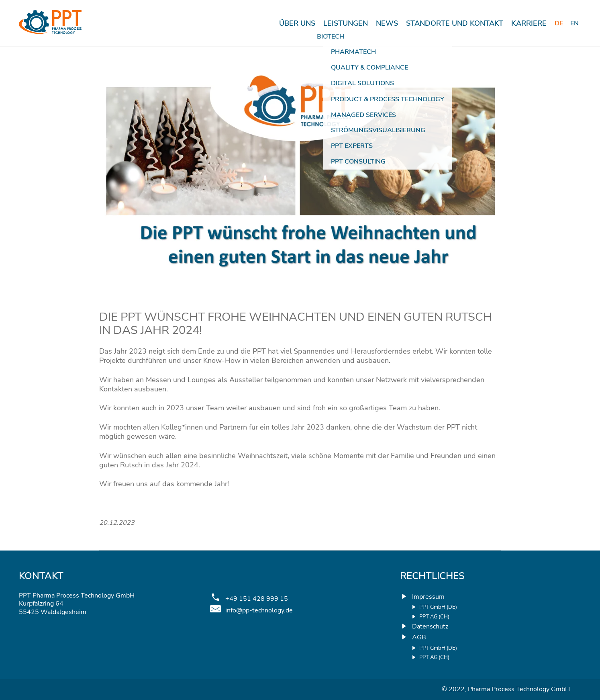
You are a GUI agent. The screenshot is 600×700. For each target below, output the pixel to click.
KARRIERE (529, 23)
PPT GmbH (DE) (438, 607)
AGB (419, 637)
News (387, 23)
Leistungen (346, 23)
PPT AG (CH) (434, 617)
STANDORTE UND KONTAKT (455, 23)
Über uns (297, 23)
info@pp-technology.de (259, 611)
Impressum (428, 597)
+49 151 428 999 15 (257, 599)
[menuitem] (559, 24)
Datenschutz (430, 626)
